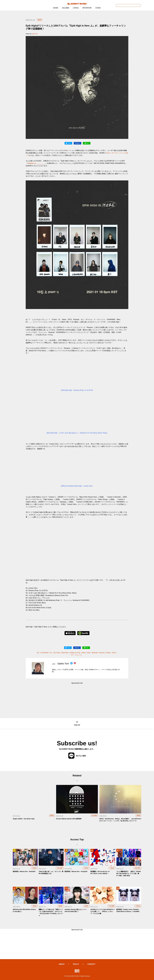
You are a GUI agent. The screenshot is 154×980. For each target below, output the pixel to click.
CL (51, 653)
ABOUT (62, 964)
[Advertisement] (77, 697)
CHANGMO (45, 653)
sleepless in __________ (36, 163)
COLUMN (94, 816)
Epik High (65, 653)
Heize (84, 653)
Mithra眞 (95, 653)
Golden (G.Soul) (75, 653)
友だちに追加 (77, 756)
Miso (89, 653)
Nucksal (102, 653)
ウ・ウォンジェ (77, 655)
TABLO (109, 653)
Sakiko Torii (35, 34)
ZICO (114, 653)
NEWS (40, 20)
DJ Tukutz (57, 653)
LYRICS (34, 868)
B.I (39, 653)
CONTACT (91, 964)
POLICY (76, 964)
